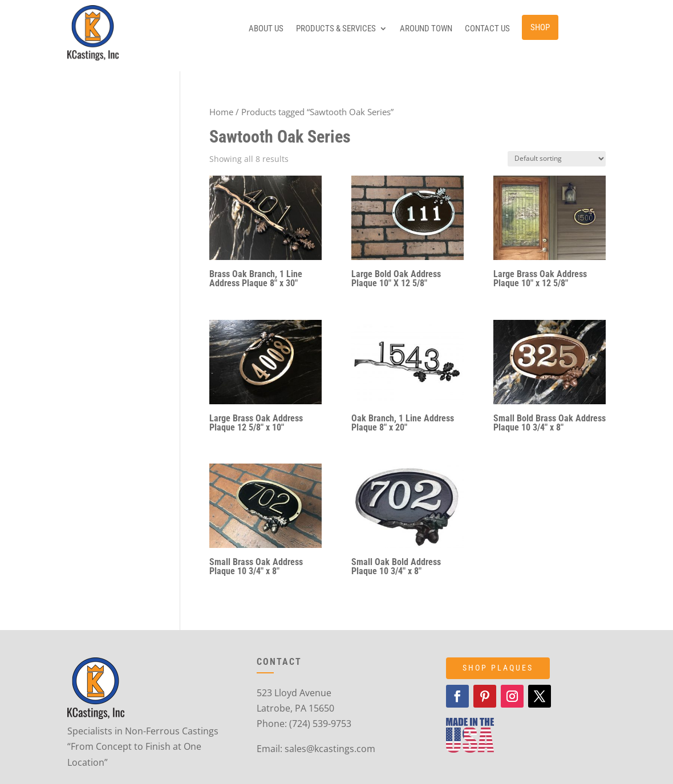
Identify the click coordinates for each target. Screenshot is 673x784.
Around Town (426, 29)
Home (221, 112)
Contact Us (487, 29)
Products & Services (336, 29)
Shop (540, 27)
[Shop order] (557, 159)
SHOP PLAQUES (498, 668)
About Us (266, 29)
